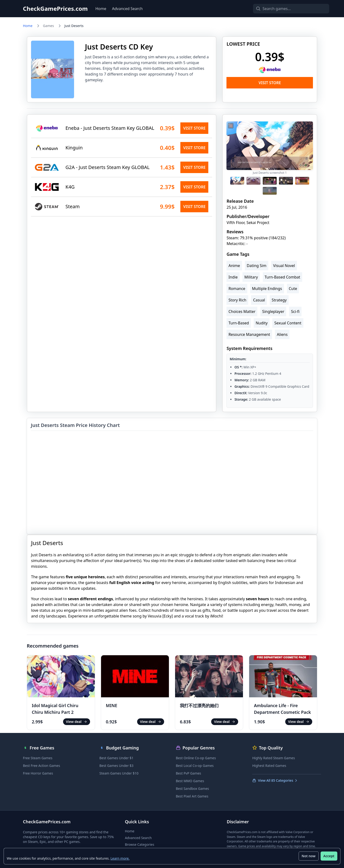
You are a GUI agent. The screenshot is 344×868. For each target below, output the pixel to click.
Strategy (279, 300)
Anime (234, 266)
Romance (237, 289)
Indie (233, 277)
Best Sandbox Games (192, 789)
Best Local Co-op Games (195, 766)
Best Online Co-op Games (196, 758)
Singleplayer (273, 311)
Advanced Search (127, 9)
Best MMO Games (190, 781)
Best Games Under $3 (116, 766)
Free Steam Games (38, 758)
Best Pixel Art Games (192, 796)
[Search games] (283, 9)
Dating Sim (257, 266)
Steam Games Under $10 (119, 773)
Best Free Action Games (41, 766)
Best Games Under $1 (116, 758)
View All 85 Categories (275, 780)
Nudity (262, 323)
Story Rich (237, 300)
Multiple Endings (267, 289)
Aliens (282, 334)
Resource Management (249, 334)
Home (101, 9)
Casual (259, 300)
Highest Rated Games (269, 766)
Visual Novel (284, 266)
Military (251, 277)
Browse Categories (140, 844)
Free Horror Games (38, 773)
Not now (308, 856)
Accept (329, 856)
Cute (293, 289)
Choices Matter (242, 311)
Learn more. (120, 858)
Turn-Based (239, 323)
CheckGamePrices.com (55, 9)
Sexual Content (288, 323)
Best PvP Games (188, 773)
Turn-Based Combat (282, 277)
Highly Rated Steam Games (274, 758)
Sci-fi (295, 311)
